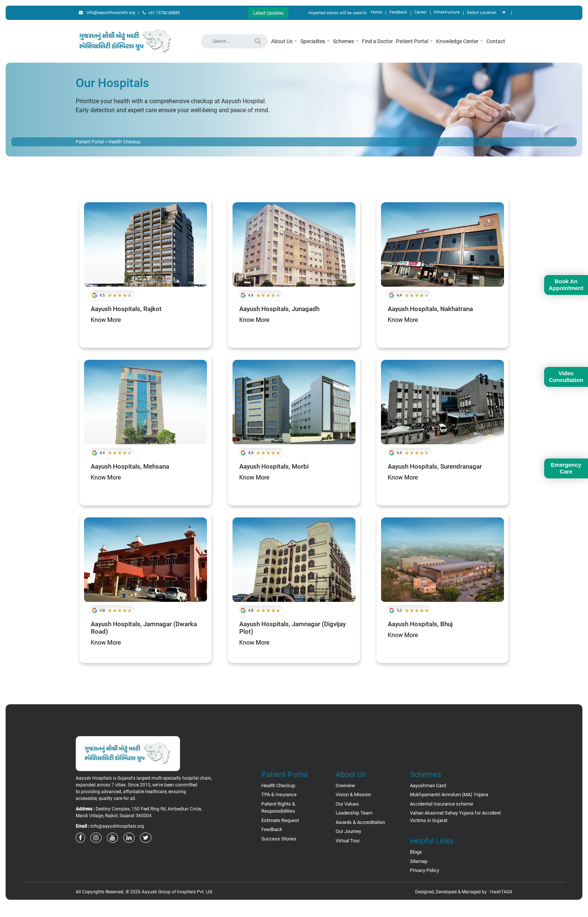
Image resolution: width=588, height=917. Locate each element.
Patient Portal (415, 41)
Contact (496, 41)
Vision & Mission (353, 794)
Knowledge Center (460, 41)
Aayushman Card (428, 785)
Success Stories (279, 839)
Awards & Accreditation (360, 822)
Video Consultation (566, 377)
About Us (284, 41)
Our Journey (348, 831)
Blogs (416, 852)
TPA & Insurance (279, 794)
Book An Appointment (566, 285)
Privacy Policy (424, 870)
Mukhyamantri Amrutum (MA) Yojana (449, 794)
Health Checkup (278, 785)
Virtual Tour (348, 841)
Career (421, 12)
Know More (106, 320)
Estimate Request (280, 820)
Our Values (347, 804)
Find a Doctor (377, 41)
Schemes (346, 41)
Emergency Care (566, 468)
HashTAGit (501, 892)
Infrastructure (447, 12)
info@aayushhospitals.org (107, 13)
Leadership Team (354, 813)
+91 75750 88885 (161, 13)
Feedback (398, 12)
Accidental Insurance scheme (442, 804)
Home (376, 12)
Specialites (315, 41)
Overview (345, 785)
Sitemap (419, 861)
